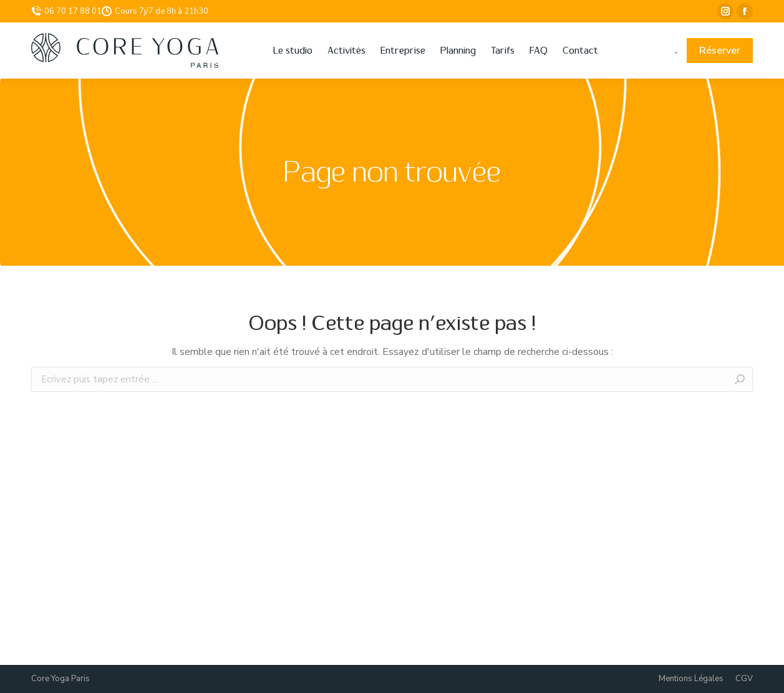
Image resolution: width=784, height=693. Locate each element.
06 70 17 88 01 (66, 11)
